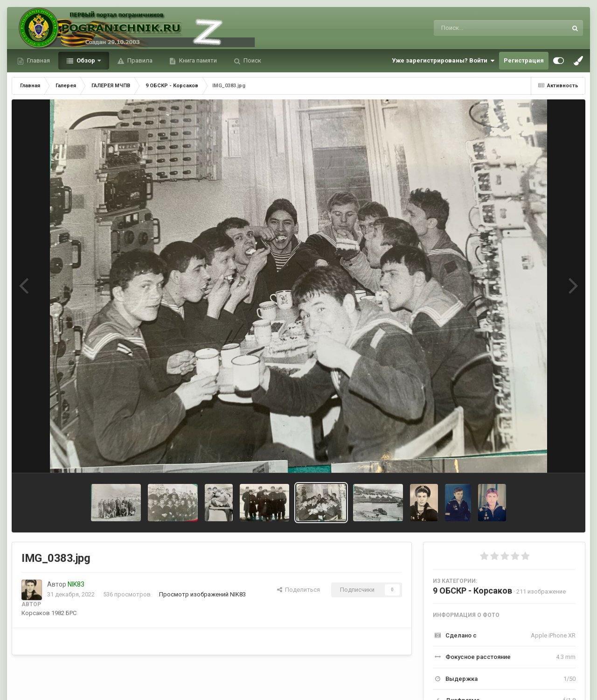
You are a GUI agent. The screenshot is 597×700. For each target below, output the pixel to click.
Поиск (252, 60)
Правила (139, 60)
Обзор (86, 60)
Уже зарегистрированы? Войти (443, 61)
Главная (38, 60)
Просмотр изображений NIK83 (202, 594)
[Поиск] (483, 28)
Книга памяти (197, 60)
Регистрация (524, 60)
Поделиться (298, 590)
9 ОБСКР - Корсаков (472, 591)
